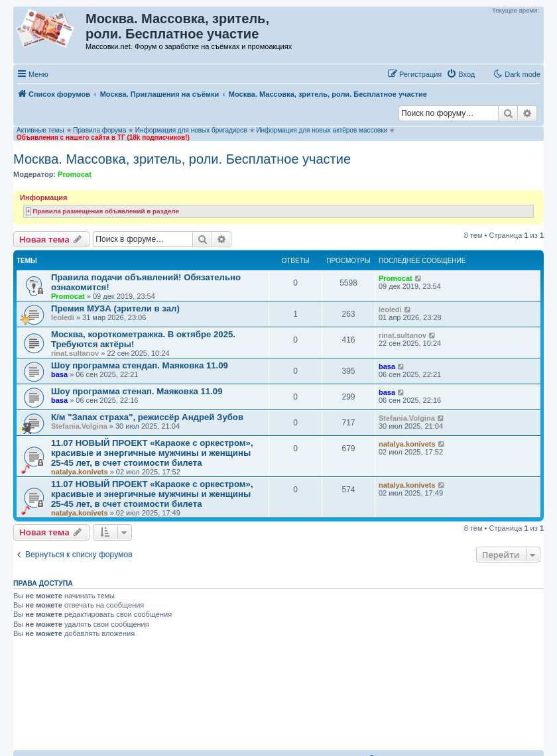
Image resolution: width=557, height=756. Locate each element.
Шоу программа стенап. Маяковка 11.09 (137, 391)
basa (59, 374)
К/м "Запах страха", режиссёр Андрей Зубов (147, 417)
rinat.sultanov (75, 353)
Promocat (75, 174)
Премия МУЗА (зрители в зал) (115, 308)
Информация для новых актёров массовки (322, 130)
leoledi (63, 317)
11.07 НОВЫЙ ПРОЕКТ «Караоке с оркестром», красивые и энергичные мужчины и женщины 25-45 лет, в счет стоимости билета (152, 453)
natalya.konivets (80, 472)
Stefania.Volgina (79, 426)
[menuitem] (461, 74)
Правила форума (99, 130)
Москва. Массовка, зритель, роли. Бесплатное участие (182, 159)
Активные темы (40, 130)
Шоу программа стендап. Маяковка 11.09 (140, 365)
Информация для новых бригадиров (191, 130)
